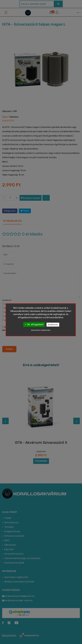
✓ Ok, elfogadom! (34, 324)
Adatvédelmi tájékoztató (41, 330)
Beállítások (53, 325)
